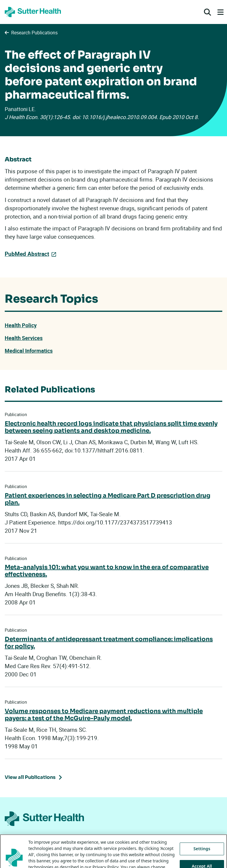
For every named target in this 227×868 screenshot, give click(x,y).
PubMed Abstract (27, 254)
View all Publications (30, 777)
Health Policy (21, 325)
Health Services (24, 338)
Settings (202, 857)
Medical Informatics (29, 351)
